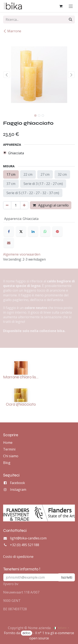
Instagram (18, 489)
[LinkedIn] (33, 231)
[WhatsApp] (45, 231)
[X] (21, 231)
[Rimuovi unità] (7, 205)
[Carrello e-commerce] (61, 6)
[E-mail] (9, 243)
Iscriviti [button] (67, 577)
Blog (7, 463)
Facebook (17, 483)
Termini (9, 449)
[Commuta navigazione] (71, 6)
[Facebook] (9, 231)
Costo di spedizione (18, 557)
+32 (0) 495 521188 (25, 545)
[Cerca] (71, 19)
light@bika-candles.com (28, 538)
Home (8, 443)
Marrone (12, 31)
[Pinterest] (57, 231)
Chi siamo (11, 456)
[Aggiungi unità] (24, 205)
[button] (7, 75)
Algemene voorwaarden (22, 254)
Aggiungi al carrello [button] (51, 205)
